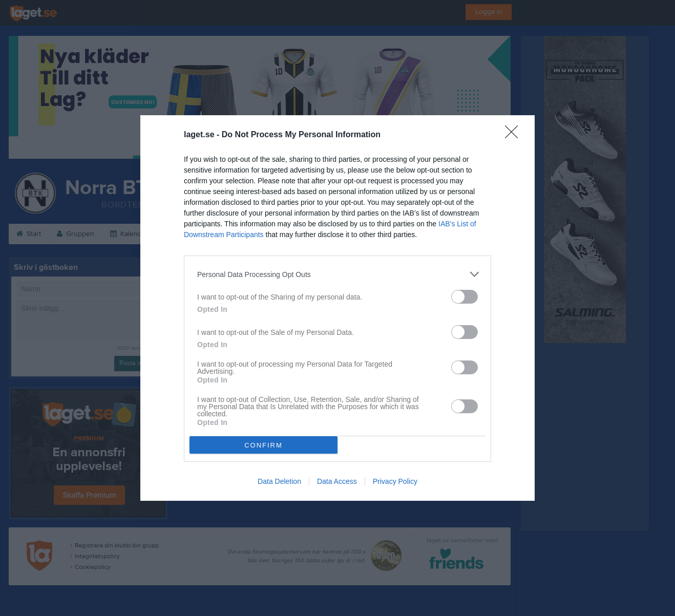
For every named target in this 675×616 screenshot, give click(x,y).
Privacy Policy (395, 481)
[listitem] (337, 274)
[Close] (515, 135)
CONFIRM (263, 445)
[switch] (465, 297)
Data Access (337, 481)
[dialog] (337, 308)
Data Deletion (279, 481)
